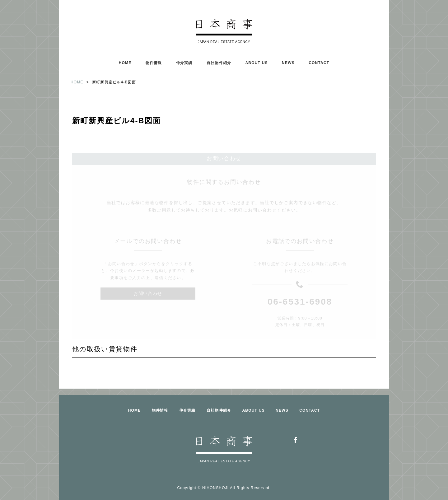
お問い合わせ (148, 283)
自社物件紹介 (219, 63)
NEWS (288, 63)
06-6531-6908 (300, 291)
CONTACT (319, 63)
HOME (125, 63)
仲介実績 (184, 63)
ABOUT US (256, 63)
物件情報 (154, 63)
